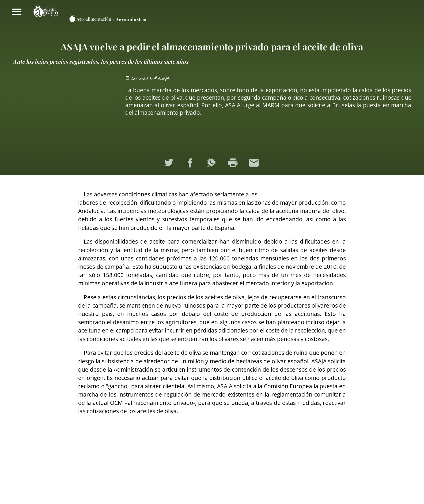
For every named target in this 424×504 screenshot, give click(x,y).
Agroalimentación (94, 19)
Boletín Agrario (46, 12)
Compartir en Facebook (191, 164)
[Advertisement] (63, 112)
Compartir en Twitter (169, 164)
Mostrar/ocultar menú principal (17, 12)
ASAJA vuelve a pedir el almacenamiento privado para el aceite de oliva (212, 46)
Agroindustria (131, 19)
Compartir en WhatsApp (212, 164)
